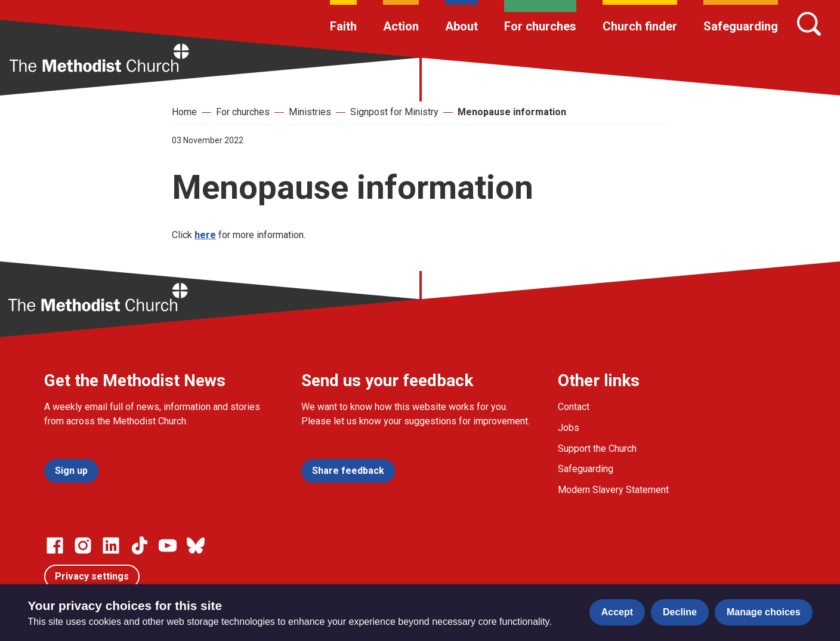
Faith (343, 26)
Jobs (569, 428)
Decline (680, 612)
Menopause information (512, 112)
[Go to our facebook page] (55, 546)
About (461, 26)
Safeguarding (741, 26)
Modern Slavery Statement (613, 490)
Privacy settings (92, 576)
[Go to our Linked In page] (111, 546)
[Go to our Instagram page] (83, 546)
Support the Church (597, 449)
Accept (617, 612)
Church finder (640, 26)
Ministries (310, 112)
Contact (574, 407)
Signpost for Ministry (394, 112)
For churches (540, 26)
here (205, 235)
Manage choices (764, 612)
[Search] (809, 24)
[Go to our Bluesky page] (196, 546)
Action (401, 26)
